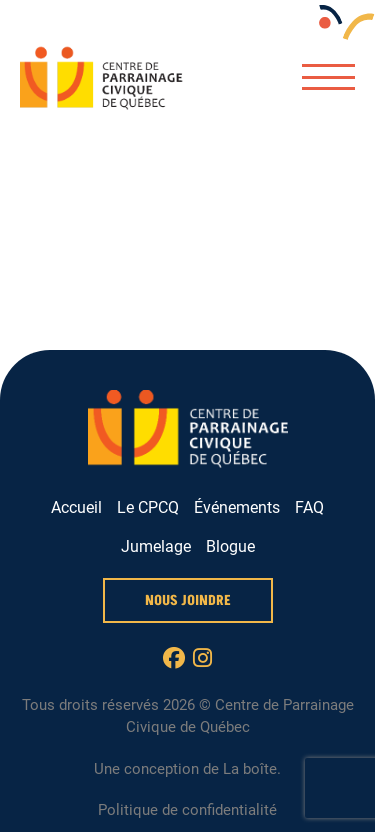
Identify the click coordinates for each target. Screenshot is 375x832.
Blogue (230, 546)
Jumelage (156, 546)
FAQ (309, 507)
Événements (237, 507)
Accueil (76, 507)
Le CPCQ (148, 507)
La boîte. (252, 769)
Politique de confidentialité (187, 810)
